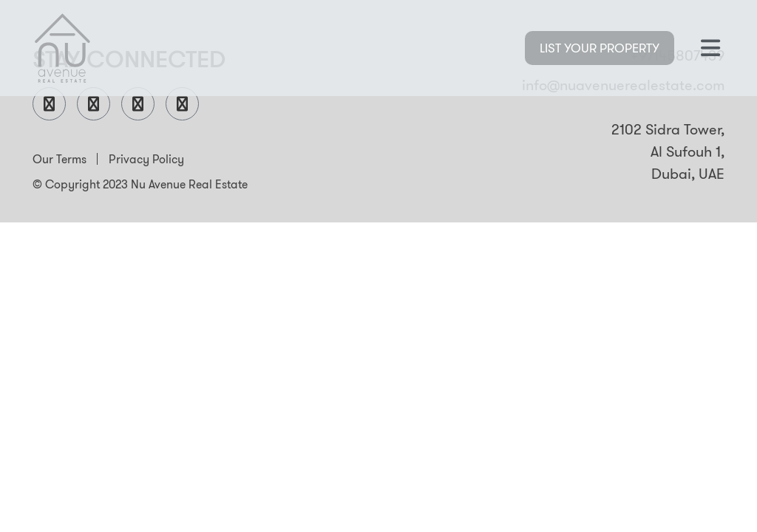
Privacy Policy (146, 159)
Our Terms (60, 159)
